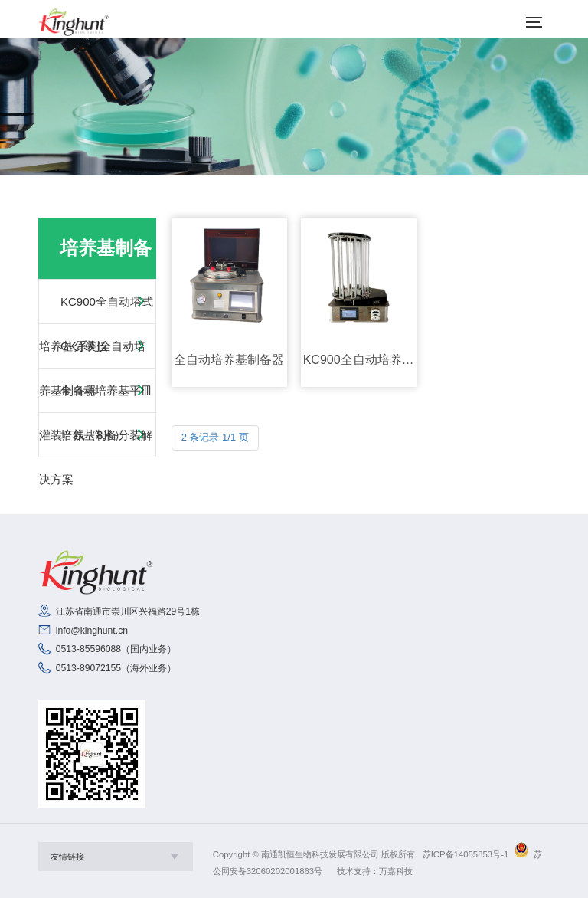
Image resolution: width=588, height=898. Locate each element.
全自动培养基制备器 (229, 360)
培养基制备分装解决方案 (96, 457)
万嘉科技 (396, 871)
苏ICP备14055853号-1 (466, 854)
